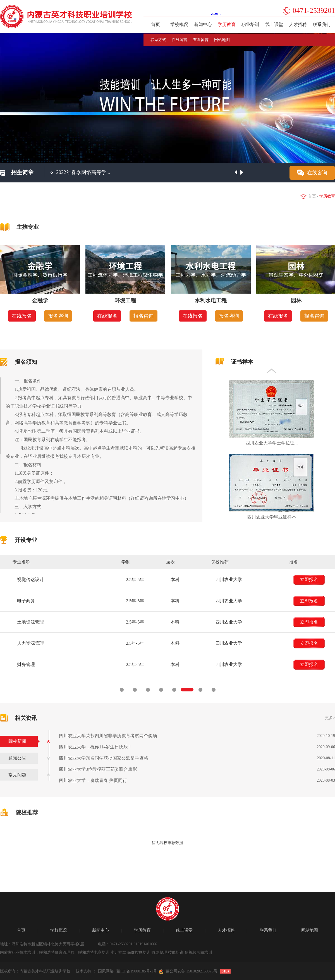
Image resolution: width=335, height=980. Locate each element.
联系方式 (158, 40)
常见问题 (17, 775)
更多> (330, 718)
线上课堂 (274, 24)
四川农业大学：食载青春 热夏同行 (93, 780)
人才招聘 (298, 24)
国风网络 (106, 971)
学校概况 (179, 24)
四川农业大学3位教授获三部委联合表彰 (98, 769)
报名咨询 (58, 316)
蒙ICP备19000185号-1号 (137, 971)
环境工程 (125, 300)
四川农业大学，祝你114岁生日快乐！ (96, 747)
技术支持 (83, 971)
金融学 (40, 300)
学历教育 (227, 24)
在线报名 (22, 316)
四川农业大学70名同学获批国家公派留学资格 (104, 758)
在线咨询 (317, 173)
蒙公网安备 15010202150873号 (192, 971)
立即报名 (39, 580)
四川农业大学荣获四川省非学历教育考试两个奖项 (108, 736)
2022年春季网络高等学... (83, 172)
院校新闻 (17, 741)
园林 (296, 300)
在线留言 (180, 40)
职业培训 (250, 24)
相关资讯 (26, 718)
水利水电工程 (211, 300)
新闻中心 (203, 24)
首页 (155, 24)
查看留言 (201, 40)
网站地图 (222, 40)
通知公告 (17, 758)
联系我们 (322, 24)
